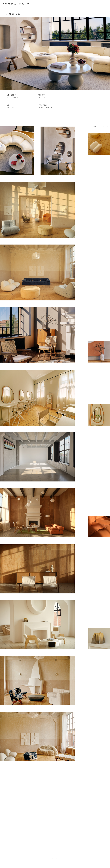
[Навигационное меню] (106, 5)
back (55, 859)
